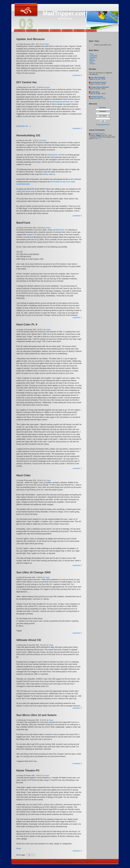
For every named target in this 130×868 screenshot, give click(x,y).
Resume (67, 31)
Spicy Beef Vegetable (98, 78)
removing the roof (54, 155)
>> (33, 855)
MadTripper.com (65, 13)
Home (20, 31)
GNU (83, 861)
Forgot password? (103, 125)
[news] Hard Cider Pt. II (98, 134)
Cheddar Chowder (97, 97)
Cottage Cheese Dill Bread (100, 87)
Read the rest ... (24, 126)
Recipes (91, 31)
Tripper (47, 44)
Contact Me (31, 31)
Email (19, 849)
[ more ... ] (97, 139)
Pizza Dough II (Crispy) (98, 82)
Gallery (55, 31)
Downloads (43, 31)
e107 (53, 861)
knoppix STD (32, 235)
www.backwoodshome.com (62, 102)
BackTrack (60, 230)
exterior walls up (49, 174)
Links (79, 31)
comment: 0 (77, 75)
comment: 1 (77, 468)
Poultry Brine (95, 92)
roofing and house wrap (25, 191)
